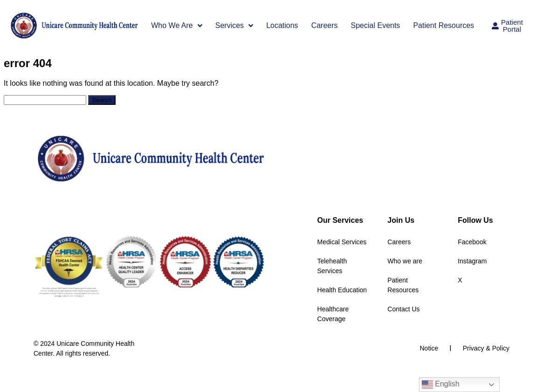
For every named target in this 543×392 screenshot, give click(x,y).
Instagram (472, 261)
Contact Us (403, 309)
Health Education (342, 290)
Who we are (405, 261)
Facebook (472, 242)
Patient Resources (443, 25)
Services (234, 26)
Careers (325, 25)
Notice (429, 348)
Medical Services (342, 242)
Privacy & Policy (486, 348)
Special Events (376, 25)
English (441, 385)
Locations (282, 25)
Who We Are (177, 26)
